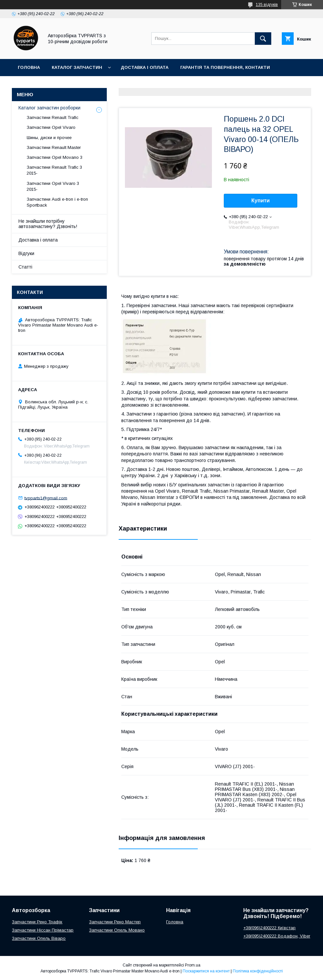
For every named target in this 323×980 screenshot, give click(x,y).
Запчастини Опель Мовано (117, 930)
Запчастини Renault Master (54, 147)
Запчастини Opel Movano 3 (55, 157)
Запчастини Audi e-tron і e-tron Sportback (57, 202)
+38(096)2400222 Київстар (269, 928)
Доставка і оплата (145, 67)
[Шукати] (263, 39)
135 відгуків (267, 5)
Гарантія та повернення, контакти (225, 67)
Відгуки (26, 253)
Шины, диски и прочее (49, 138)
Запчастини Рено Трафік (37, 922)
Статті (25, 267)
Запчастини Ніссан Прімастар (43, 930)
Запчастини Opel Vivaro (51, 127)
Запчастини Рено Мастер (115, 922)
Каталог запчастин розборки (49, 108)
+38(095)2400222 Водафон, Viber (277, 936)
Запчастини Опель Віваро (39, 938)
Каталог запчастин (77, 67)
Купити (261, 201)
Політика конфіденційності (258, 971)
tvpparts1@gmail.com (46, 498)
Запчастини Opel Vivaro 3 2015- (53, 186)
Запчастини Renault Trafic (53, 117)
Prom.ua (193, 965)
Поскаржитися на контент (206, 971)
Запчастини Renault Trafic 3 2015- (54, 170)
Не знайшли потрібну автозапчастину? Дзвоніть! (48, 224)
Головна (29, 67)
